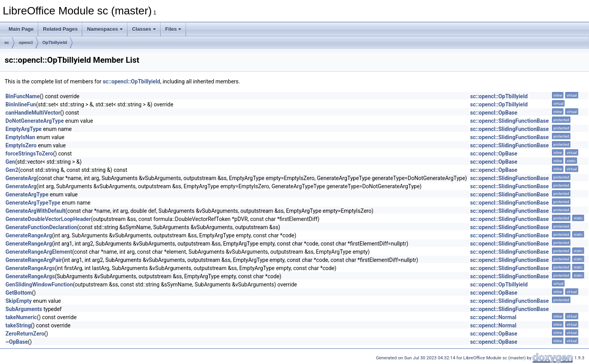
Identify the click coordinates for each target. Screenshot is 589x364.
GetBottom (19, 293)
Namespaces (105, 29)
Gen (10, 162)
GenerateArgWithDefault (35, 211)
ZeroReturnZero (25, 334)
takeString (18, 325)
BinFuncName (23, 96)
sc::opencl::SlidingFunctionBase (509, 121)
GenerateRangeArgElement (39, 252)
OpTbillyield (55, 42)
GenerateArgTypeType (33, 203)
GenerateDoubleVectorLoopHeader (48, 219)
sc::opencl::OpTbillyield (131, 81)
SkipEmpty (19, 301)
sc (7, 42)
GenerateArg (21, 178)
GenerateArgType (27, 194)
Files (173, 29)
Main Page (21, 29)
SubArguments (24, 309)
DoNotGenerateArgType (35, 121)
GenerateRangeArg (29, 235)
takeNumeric (21, 317)
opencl (26, 42)
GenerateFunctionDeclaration (41, 227)
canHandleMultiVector (33, 113)
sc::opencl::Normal (493, 317)
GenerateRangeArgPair (34, 260)
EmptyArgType (24, 129)
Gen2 (12, 170)
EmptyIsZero (21, 145)
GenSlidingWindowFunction (39, 284)
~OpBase (17, 342)
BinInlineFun (21, 104)
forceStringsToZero (29, 154)
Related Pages (60, 29)
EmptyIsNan (20, 137)
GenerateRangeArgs (30, 268)
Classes (144, 29)
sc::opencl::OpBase (494, 113)
